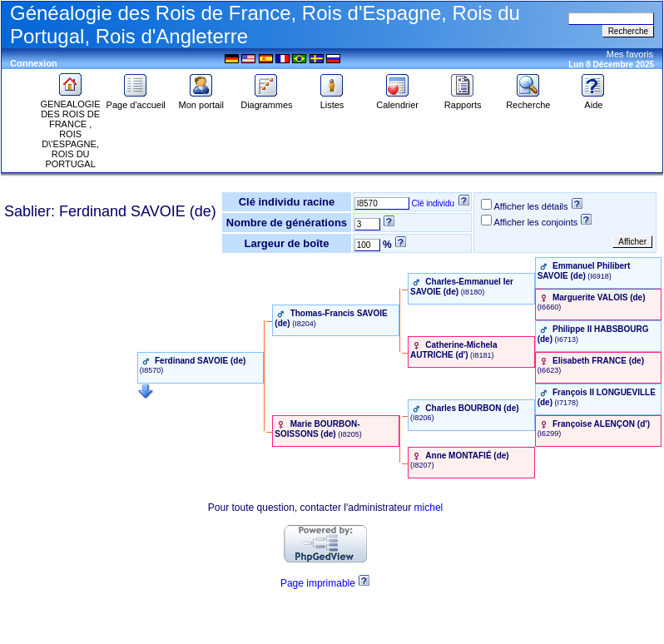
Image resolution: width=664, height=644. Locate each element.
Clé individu (433, 203)
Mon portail (201, 101)
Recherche (528, 101)
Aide (593, 101)
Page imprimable (318, 583)
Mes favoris (630, 54)
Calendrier (397, 101)
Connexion (34, 63)
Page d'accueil (136, 101)
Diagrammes (266, 101)
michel (429, 508)
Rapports (463, 101)
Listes (332, 101)
